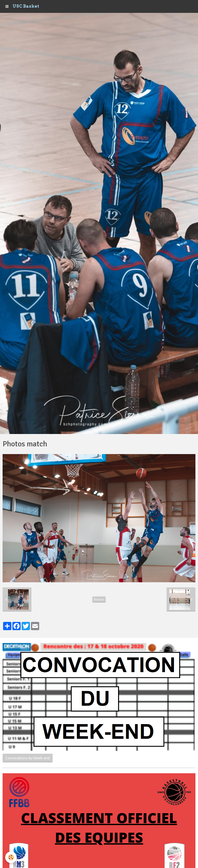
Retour (99, 599)
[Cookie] (11, 857)
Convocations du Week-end (28, 758)
